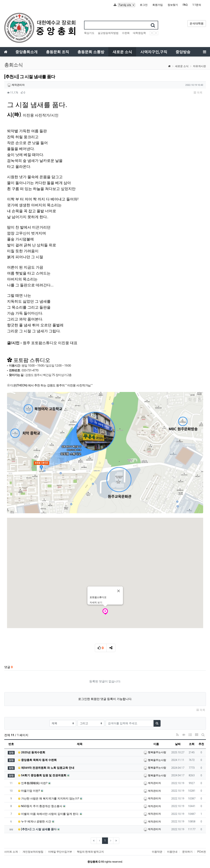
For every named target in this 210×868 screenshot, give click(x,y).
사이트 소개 (11, 852)
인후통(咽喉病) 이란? (33, 783)
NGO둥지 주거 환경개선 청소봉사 (40, 806)
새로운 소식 (182, 66)
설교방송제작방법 (108, 33)
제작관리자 (16, 85)
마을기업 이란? (29, 791)
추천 (201, 744)
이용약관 (157, 852)
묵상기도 (89, 33)
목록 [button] (198, 93)
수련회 (126, 33)
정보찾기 (173, 5)
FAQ (185, 5)
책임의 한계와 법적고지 (90, 852)
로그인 (144, 5)
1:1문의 (197, 5)
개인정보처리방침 (33, 852)
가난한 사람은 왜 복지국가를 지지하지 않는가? (49, 799)
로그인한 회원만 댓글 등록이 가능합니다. (105, 699)
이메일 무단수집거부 (60, 852)
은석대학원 (197, 24)
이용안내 (172, 852)
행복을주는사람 (155, 752)
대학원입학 (139, 33)
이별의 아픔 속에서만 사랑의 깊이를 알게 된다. (49, 814)
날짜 (178, 744)
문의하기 (187, 852)
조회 (192, 744)
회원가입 (158, 5)
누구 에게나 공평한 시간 (35, 822)
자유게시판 (199, 66)
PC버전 (202, 852)
